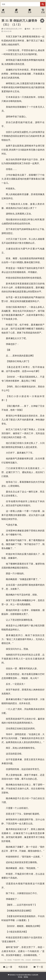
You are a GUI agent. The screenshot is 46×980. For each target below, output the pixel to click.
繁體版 (26, 977)
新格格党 (13, 975)
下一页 (38, 967)
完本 (30, 11)
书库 (16, 11)
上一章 (8, 967)
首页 (3, 11)
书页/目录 (23, 967)
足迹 (43, 11)
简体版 (20, 977)
